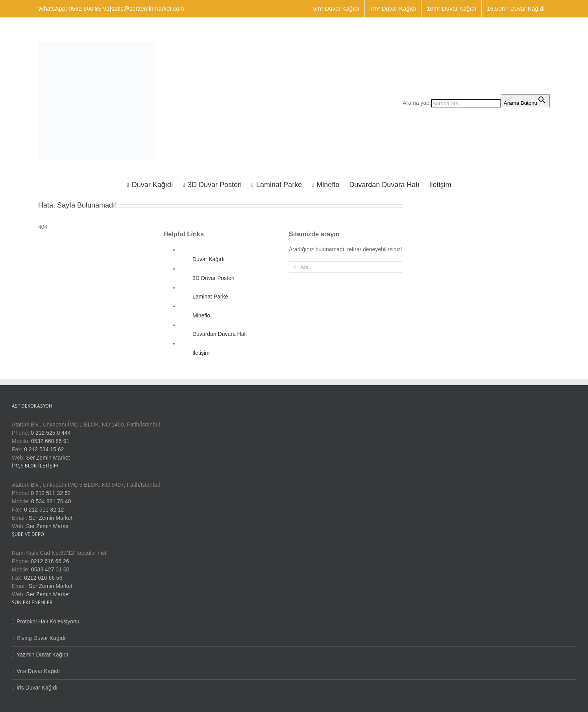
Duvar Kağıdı (209, 259)
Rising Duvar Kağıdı (41, 638)
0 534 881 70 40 (51, 501)
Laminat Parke (210, 297)
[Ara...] (346, 267)
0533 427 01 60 (50, 569)
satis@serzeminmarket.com (148, 8)
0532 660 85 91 (50, 441)
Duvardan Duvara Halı (220, 334)
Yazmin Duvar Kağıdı (42, 655)
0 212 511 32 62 (51, 493)
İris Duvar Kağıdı (37, 688)
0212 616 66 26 (50, 561)
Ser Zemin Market (48, 458)
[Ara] (295, 267)
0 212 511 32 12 (44, 510)
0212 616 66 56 (43, 578)
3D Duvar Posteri (214, 278)
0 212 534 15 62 (44, 449)
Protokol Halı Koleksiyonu (48, 621)
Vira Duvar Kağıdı (38, 671)
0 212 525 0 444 (51, 433)
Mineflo (201, 315)
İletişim (201, 353)
